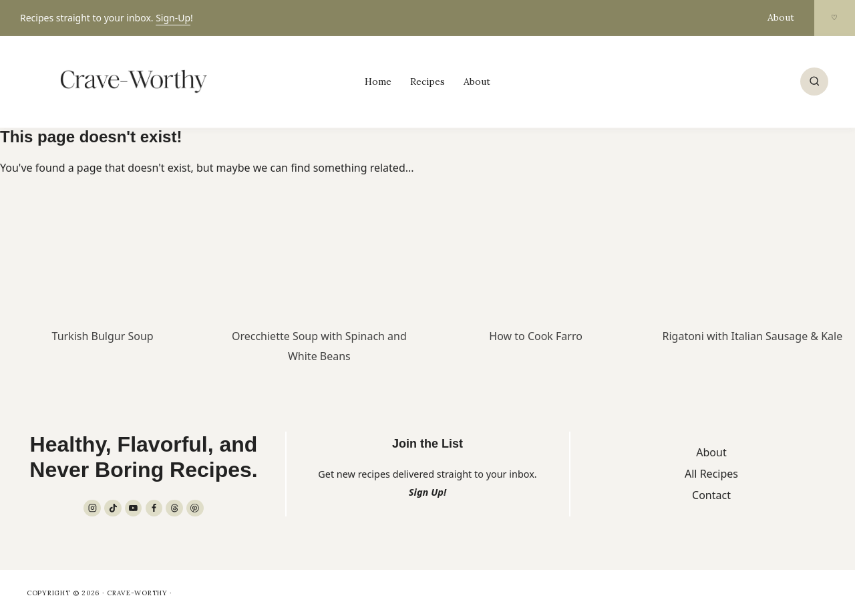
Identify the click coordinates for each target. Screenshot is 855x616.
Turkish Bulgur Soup (103, 336)
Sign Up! (427, 492)
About (781, 17)
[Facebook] (154, 508)
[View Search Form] (814, 82)
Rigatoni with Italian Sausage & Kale (753, 336)
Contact (711, 495)
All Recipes (711, 474)
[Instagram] (92, 508)
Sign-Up (173, 18)
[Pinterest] (195, 508)
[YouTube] (134, 508)
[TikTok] (113, 508)
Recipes (427, 82)
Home (378, 82)
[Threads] (174, 508)
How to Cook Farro (536, 336)
